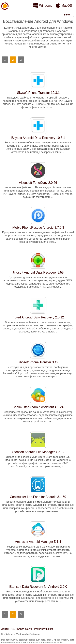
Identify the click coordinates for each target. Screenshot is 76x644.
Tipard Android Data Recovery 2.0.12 (38, 317)
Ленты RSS (8, 629)
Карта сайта (25, 629)
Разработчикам (43, 629)
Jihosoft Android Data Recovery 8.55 (38, 272)
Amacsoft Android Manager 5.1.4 (38, 542)
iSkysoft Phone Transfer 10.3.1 (38, 93)
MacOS (67, 6)
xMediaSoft (5, 15)
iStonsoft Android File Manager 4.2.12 (38, 452)
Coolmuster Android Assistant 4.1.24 (38, 407)
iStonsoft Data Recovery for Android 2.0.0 (38, 587)
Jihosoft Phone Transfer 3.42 (38, 362)
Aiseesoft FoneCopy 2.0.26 (38, 183)
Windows (45, 6)
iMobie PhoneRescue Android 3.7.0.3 (38, 228)
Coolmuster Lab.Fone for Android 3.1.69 (38, 497)
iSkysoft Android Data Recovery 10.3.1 (38, 138)
